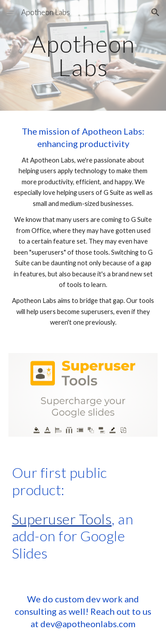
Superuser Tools (62, 519)
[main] (83, 56)
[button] (11, 12)
